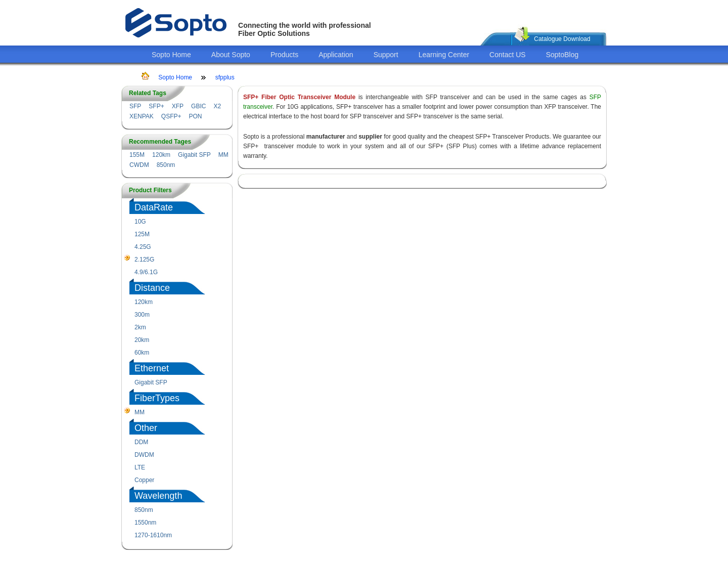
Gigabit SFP (194, 155)
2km (140, 327)
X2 (217, 106)
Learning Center (444, 55)
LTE (140, 467)
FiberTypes (157, 398)
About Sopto (231, 55)
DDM (141, 442)
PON (195, 116)
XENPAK (142, 116)
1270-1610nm (153, 535)
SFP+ (156, 106)
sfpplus (225, 77)
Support (386, 55)
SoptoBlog (562, 55)
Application (336, 55)
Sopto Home (171, 55)
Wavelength (158, 496)
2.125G (144, 260)
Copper (144, 480)
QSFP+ (171, 116)
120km (161, 155)
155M (137, 155)
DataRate (154, 207)
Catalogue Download (562, 39)
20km (142, 340)
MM (223, 155)
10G (140, 222)
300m (142, 315)
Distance (152, 288)
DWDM (144, 455)
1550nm (145, 523)
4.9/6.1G (146, 272)
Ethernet (152, 368)
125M (142, 234)
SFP (135, 106)
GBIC (198, 106)
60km (142, 353)
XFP (178, 106)
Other (146, 428)
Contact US (508, 55)
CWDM (139, 165)
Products (284, 55)
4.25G (143, 247)
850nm (166, 165)
